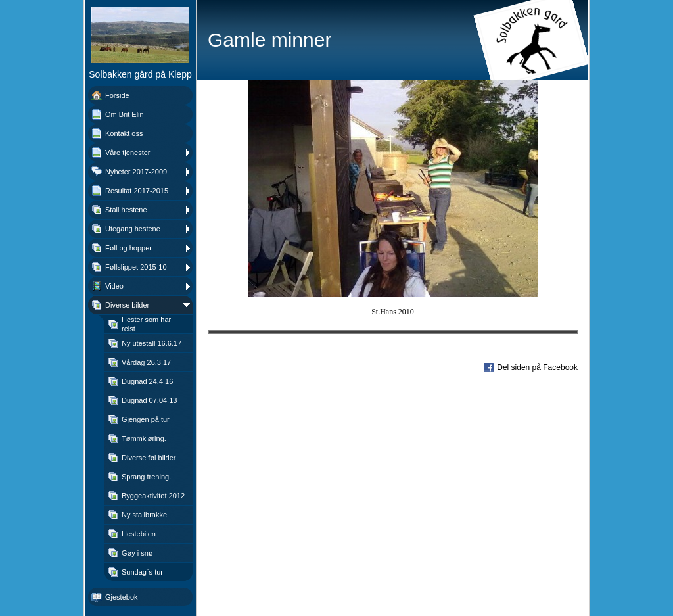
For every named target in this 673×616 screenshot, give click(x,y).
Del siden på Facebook (537, 367)
